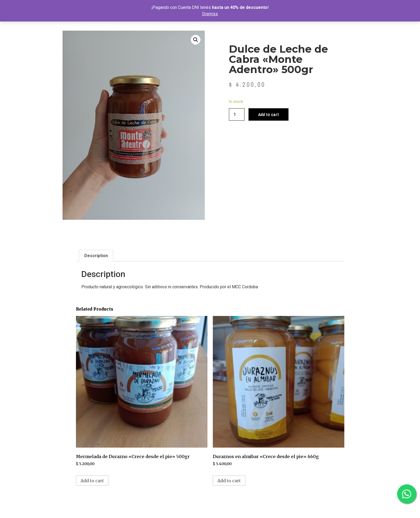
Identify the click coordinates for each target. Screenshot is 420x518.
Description (96, 256)
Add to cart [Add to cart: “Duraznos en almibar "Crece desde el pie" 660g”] (229, 481)
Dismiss (210, 14)
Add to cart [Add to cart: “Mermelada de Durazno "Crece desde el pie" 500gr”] (92, 481)
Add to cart (269, 114)
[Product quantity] (237, 114)
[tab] (96, 256)
